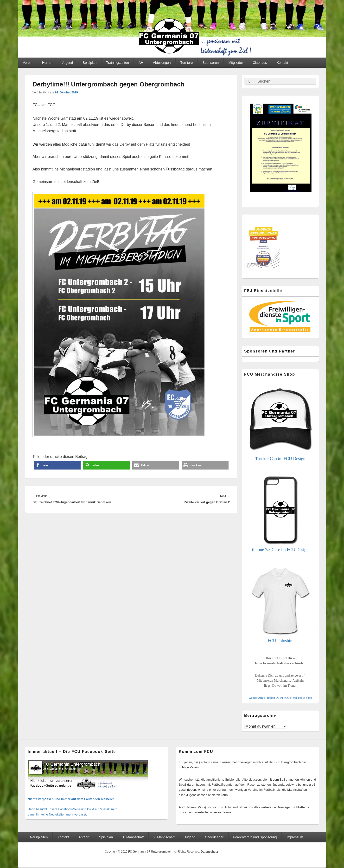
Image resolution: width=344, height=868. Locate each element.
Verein (28, 63)
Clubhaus (260, 63)
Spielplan (90, 63)
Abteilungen (162, 63)
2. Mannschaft (164, 837)
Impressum (295, 837)
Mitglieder (236, 63)
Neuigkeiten (39, 837)
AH (141, 63)
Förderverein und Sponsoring (255, 837)
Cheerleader (214, 837)
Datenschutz (209, 852)
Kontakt (282, 63)
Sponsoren (211, 63)
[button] (57, 465)
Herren (47, 63)
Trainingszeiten (117, 63)
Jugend (67, 63)
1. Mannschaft (133, 837)
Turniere (187, 63)
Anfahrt (84, 837)
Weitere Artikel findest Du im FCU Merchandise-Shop (280, 698)
